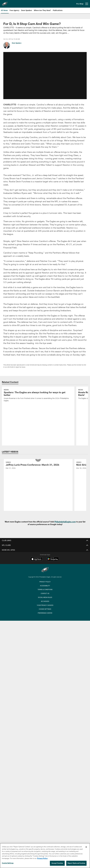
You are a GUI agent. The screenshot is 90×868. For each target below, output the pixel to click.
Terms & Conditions (45, 538)
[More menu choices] (87, 4)
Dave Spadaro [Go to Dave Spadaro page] (17, 43)
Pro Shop (80, 4)
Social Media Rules (45, 546)
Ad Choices (45, 550)
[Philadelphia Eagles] (45, 519)
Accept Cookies (57, 863)
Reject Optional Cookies (76, 863)
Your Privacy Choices (45, 554)
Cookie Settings (45, 557)
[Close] (86, 847)
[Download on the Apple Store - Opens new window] (36, 508)
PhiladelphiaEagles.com (65, 470)
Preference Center (45, 561)
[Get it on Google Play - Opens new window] (53, 509)
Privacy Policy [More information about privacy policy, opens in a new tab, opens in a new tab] (42, 858)
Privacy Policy (45, 530)
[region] (45, 856)
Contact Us (45, 542)
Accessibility (45, 534)
